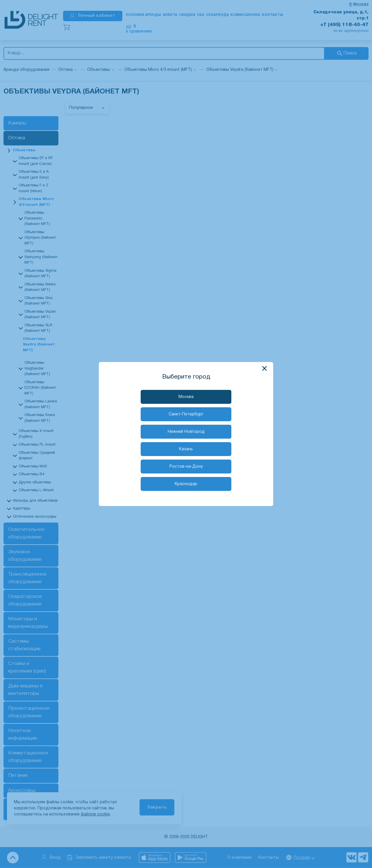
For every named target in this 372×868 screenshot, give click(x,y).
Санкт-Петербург (186, 414)
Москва (186, 397)
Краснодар (186, 484)
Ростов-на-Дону (186, 467)
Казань (186, 449)
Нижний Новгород (186, 432)
